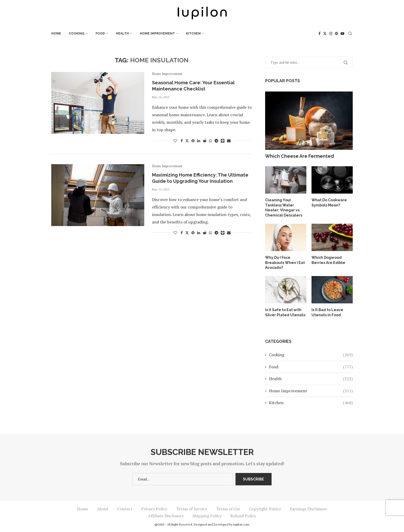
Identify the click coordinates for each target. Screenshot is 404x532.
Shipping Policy (207, 516)
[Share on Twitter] (187, 141)
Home (56, 34)
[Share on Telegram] (216, 141)
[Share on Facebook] (182, 141)
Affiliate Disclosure (166, 516)
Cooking (77, 34)
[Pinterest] (336, 34)
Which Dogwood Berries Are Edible (328, 260)
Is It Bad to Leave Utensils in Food (327, 312)
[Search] (350, 34)
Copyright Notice (265, 509)
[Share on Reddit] (205, 141)
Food (100, 34)
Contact (125, 509)
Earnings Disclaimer (308, 509)
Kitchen (193, 34)
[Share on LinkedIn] (199, 141)
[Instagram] (331, 34)
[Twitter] (325, 34)
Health (122, 34)
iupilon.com (241, 524)
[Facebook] (319, 34)
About (103, 509)
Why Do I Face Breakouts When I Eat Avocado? (285, 263)
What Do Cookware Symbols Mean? (329, 203)
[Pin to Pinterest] (193, 141)
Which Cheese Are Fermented (300, 156)
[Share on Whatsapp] (211, 141)
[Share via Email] (229, 141)
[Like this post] (175, 141)
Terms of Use (228, 509)
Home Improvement (157, 34)
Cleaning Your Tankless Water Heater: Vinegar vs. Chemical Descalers (284, 208)
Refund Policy (243, 516)
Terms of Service (192, 509)
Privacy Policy (154, 509)
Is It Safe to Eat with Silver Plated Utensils (285, 312)
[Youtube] (342, 34)
